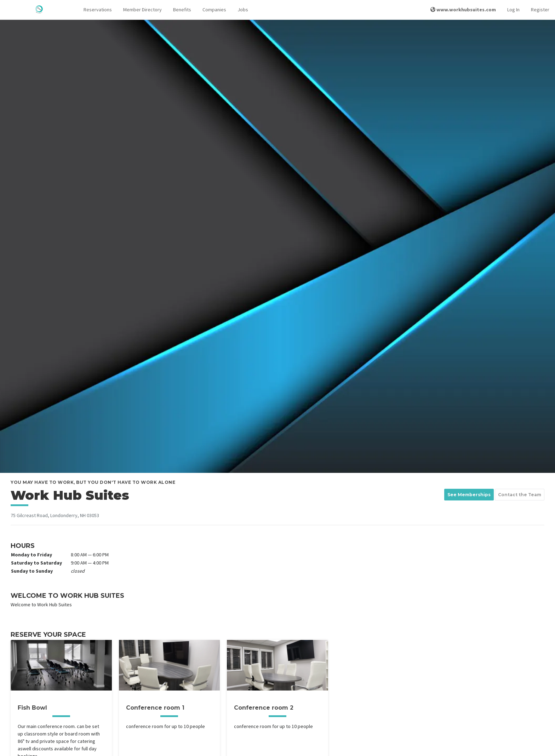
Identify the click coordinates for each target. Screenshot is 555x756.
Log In (513, 10)
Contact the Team (520, 495)
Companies (214, 10)
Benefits (182, 10)
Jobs (243, 10)
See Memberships (469, 495)
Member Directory (142, 10)
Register (540, 10)
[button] (98, 10)
